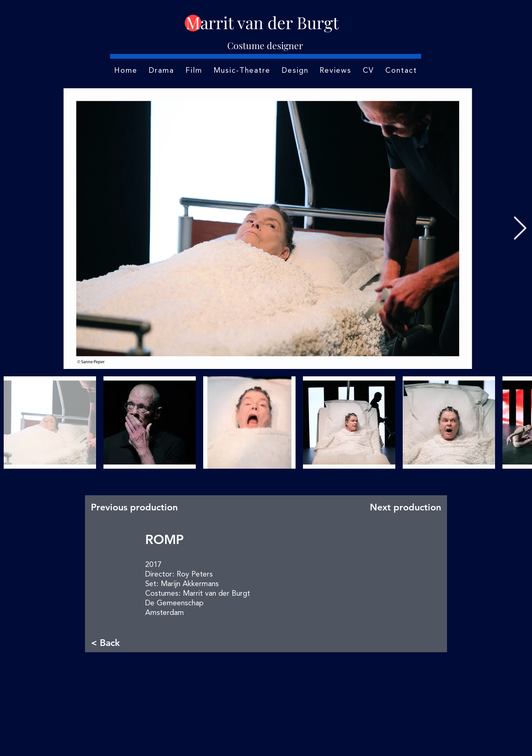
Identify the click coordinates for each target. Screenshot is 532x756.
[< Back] (115, 642)
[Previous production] (137, 507)
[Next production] (404, 507)
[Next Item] (520, 229)
